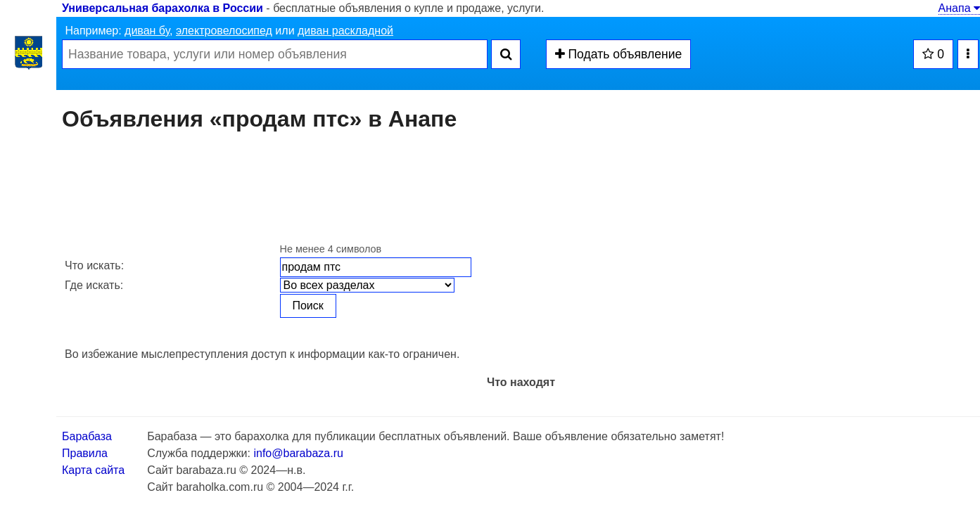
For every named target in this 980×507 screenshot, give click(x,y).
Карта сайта (93, 470)
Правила (85, 453)
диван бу (147, 31)
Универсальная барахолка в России (163, 8)
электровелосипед (224, 31)
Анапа (959, 8)
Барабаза (87, 436)
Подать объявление (619, 54)
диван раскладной (345, 31)
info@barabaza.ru (298, 453)
